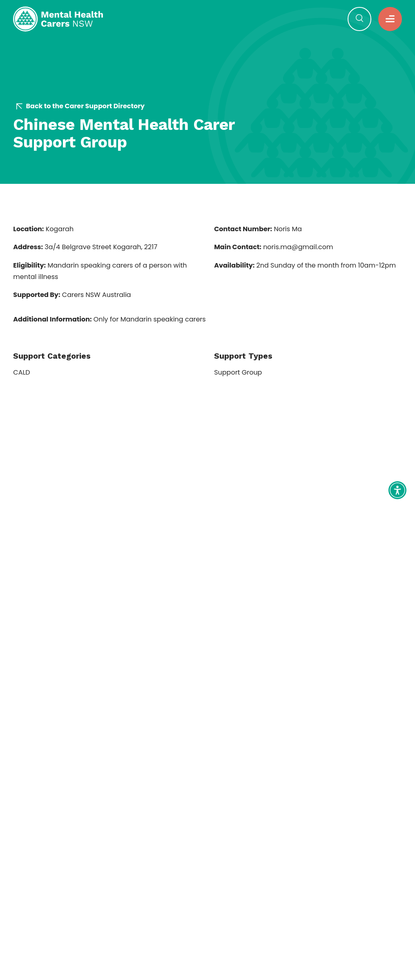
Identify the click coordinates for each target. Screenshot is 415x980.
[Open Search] (359, 19)
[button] (390, 19)
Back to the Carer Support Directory (80, 106)
